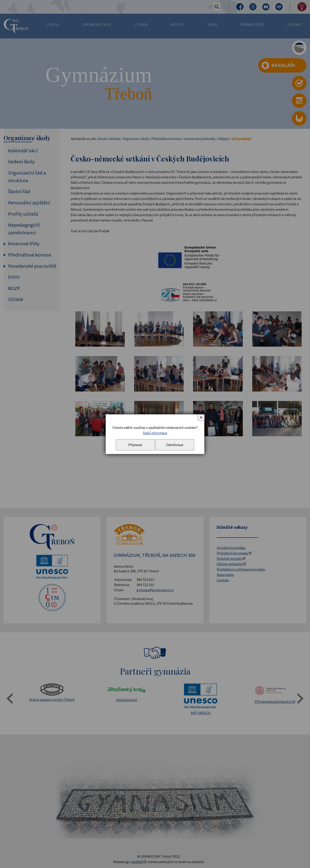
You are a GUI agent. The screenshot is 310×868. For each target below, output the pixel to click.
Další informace (155, 433)
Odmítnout (175, 445)
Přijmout (135, 445)
